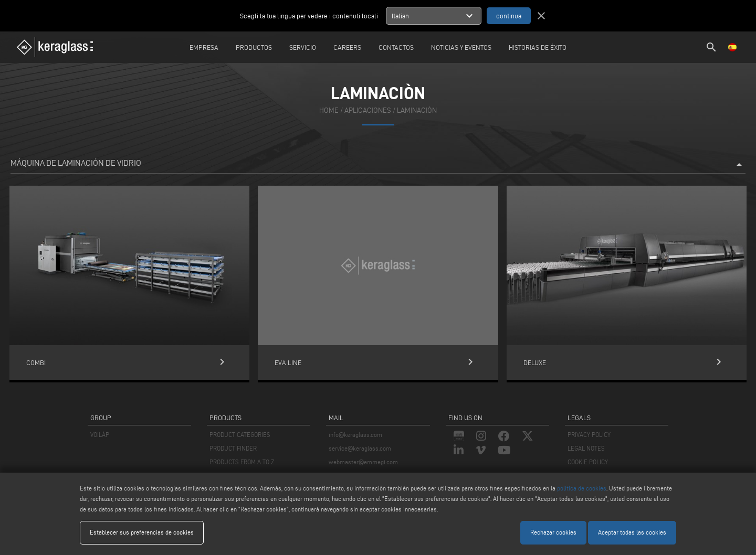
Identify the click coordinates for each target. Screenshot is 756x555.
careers (347, 47)
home (329, 111)
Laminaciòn (417, 111)
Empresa (204, 47)
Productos (254, 47)
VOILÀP (100, 435)
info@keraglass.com (355, 435)
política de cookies (582, 488)
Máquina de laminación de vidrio (378, 165)
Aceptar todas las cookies (632, 532)
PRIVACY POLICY (589, 435)
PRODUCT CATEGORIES (240, 435)
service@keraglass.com (360, 448)
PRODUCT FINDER (233, 448)
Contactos (396, 47)
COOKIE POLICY (588, 462)
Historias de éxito (538, 47)
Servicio (303, 47)
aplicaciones (368, 111)
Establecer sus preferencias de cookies (142, 532)
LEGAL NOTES (586, 448)
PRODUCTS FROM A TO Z (242, 462)
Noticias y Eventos (461, 47)
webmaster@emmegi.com (363, 462)
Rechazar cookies (553, 532)
